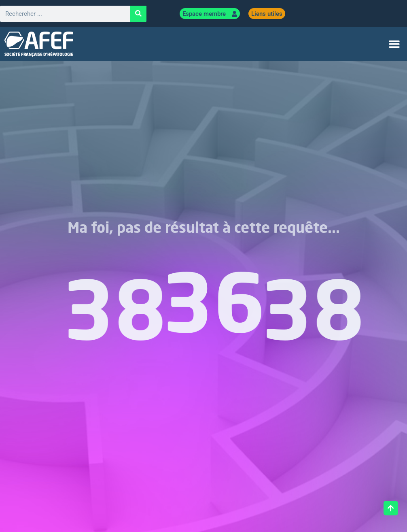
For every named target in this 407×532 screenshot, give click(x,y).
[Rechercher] (138, 14)
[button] (394, 44)
